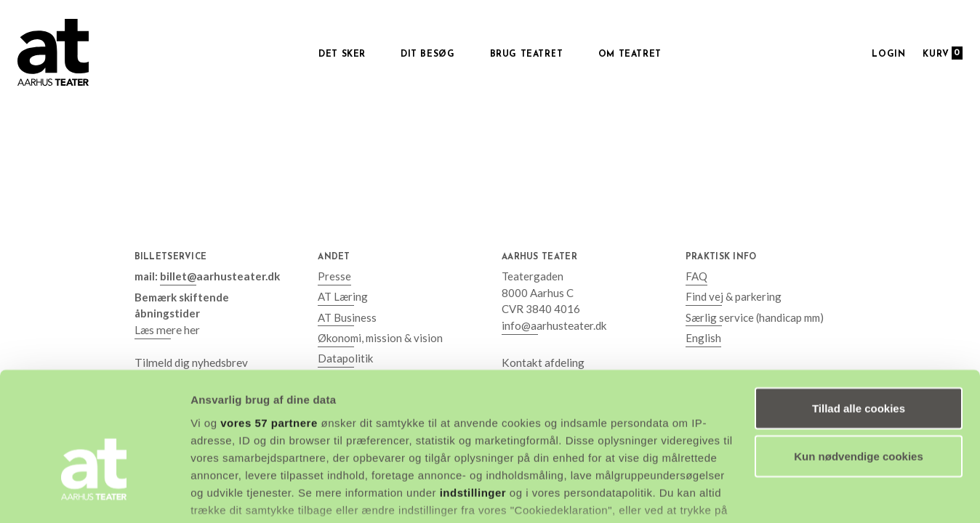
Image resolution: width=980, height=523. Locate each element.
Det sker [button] (342, 54)
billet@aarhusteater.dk (219, 276)
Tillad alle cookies (859, 319)
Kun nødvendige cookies (859, 367)
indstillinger (473, 404)
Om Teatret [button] (630, 54)
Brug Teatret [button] (527, 54)
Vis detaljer (220, 494)
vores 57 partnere (269, 334)
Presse (334, 276)
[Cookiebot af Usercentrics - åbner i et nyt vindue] (94, 495)
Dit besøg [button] (427, 54)
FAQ (696, 276)
